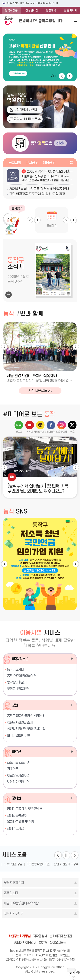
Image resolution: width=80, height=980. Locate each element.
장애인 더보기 (72, 798)
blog (16, 927)
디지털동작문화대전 (38, 864)
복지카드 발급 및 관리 (20, 822)
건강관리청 (32, 10)
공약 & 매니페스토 (25, 119)
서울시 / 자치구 (13, 913)
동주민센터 (11, 893)
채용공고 (49, 163)
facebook (24, 927)
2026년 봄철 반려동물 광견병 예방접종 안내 (39, 189)
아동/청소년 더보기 (72, 659)
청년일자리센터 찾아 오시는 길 (26, 729)
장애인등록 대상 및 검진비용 (25, 809)
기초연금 (13, 769)
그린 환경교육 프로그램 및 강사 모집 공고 (37, 194)
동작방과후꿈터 (17, 682)
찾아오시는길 (58, 942)
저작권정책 (40, 936)
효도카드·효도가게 (19, 762)
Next (66, 220)
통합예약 (51, 10)
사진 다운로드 (38, 391)
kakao (48, 927)
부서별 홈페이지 (14, 883)
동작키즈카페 (15, 669)
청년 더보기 (72, 705)
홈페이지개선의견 (61, 936)
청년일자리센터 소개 (20, 722)
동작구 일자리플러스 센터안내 (26, 716)
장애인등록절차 (17, 815)
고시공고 (32, 163)
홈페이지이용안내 (25, 942)
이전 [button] (62, 76)
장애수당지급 (15, 828)
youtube (56, 927)
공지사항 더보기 (71, 163)
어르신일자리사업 (18, 775)
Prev (37, 220)
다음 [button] (70, 76)
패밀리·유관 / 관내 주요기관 (21, 903)
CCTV (43, 942)
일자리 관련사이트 (18, 735)
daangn (64, 927)
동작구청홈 (11, 10)
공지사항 (15, 163)
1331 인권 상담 (13, 864)
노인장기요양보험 (18, 782)
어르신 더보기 (72, 752)
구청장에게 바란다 (25, 110)
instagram (40, 927)
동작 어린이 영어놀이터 (22, 676)
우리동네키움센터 (18, 689)
